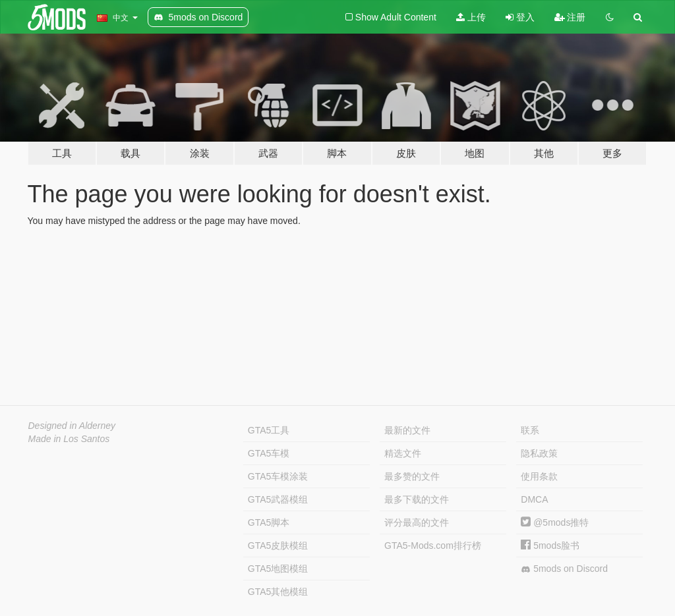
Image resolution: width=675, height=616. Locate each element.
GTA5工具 (269, 430)
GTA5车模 (269, 453)
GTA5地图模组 (278, 569)
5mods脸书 (550, 546)
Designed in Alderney (72, 426)
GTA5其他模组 (278, 592)
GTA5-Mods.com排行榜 (433, 546)
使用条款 (539, 476)
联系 (530, 430)
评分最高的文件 (417, 522)
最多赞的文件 (412, 476)
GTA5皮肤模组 (278, 546)
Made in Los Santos (69, 439)
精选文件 (403, 453)
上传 (471, 17)
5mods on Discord (564, 569)
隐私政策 (539, 453)
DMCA (534, 499)
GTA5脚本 (269, 522)
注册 (570, 17)
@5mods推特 (555, 522)
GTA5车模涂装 (278, 476)
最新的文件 (407, 430)
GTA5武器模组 (278, 499)
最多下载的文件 (417, 499)
